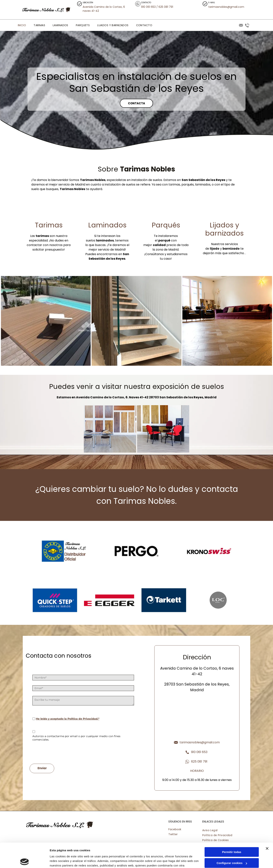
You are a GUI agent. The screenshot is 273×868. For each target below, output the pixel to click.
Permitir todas (232, 828)
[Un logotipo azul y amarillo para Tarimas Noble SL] (64, 551)
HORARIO (197, 771)
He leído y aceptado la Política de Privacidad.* (68, 719)
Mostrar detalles (61, 861)
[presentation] (61, 752)
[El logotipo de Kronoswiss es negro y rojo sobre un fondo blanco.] (209, 551)
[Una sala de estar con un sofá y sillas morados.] (227, 321)
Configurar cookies (232, 839)
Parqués (166, 225)
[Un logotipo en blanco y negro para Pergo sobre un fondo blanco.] (137, 551)
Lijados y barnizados (224, 229)
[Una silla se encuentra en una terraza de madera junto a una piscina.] (46, 321)
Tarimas (49, 225)
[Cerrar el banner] (267, 824)
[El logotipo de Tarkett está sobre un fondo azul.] (164, 600)
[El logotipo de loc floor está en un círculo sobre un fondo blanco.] (218, 600)
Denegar (232, 850)
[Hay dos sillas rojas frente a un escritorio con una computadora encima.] (163, 429)
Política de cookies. (77, 850)
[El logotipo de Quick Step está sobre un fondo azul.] (55, 600)
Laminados (107, 225)
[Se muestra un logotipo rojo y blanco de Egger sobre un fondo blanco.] (109, 600)
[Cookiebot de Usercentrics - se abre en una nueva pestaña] (25, 861)
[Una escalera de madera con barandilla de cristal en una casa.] (136, 321)
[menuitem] (22, 25)
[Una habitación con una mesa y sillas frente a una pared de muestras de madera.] (110, 429)
